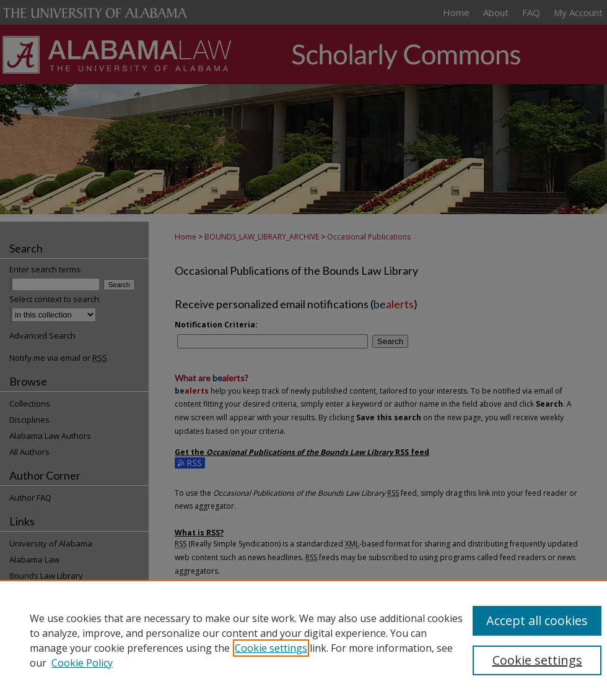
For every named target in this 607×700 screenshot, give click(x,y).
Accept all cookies (537, 620)
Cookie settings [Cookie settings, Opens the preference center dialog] (537, 660)
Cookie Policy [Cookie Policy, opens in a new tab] (82, 663)
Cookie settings (271, 648)
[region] (303, 640)
